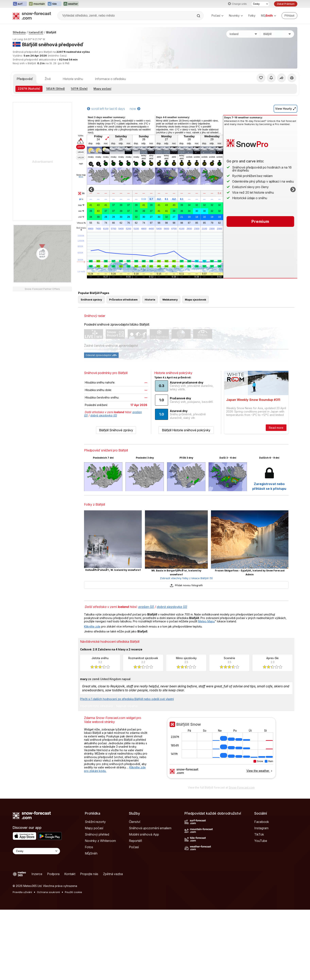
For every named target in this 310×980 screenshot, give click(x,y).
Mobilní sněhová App (144, 834)
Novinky (236, 16)
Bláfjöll (51, 32)
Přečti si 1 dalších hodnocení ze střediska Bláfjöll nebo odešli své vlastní (127, 699)
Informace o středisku (110, 79)
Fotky (252, 16)
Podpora (53, 874)
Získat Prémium (286, 4)
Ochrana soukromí (48, 892)
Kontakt (70, 874)
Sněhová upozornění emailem (150, 828)
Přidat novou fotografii (186, 585)
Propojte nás (89, 874)
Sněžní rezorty (95, 822)
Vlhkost (81, 223)
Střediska (19, 32)
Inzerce (37, 874)
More (81, 177)
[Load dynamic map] (42, 254)
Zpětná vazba (113, 874)
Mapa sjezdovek (196, 300)
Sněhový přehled (97, 834)
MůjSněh (91, 853)
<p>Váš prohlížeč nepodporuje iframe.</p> (221, 750)
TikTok (259, 834)
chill (81, 217)
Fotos (89, 847)
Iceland (36, 32)
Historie (150, 300)
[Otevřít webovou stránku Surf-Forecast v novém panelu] (20, 4)
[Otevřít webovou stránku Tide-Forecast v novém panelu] (54, 4)
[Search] (199, 16)
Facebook (262, 822)
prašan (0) (146, 607)
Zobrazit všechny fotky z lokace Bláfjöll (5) (186, 578)
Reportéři (135, 841)
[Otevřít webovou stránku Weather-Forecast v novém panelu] (71, 4)
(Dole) (79, 89)
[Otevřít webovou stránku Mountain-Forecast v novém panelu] (37, 4)
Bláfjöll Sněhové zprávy (116, 430)
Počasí (217, 16)
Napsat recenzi (127, 706)
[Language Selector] (36, 851)
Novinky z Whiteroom (100, 841)
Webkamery (170, 300)
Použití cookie (73, 892)
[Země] (243, 34)
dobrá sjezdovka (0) (104, 415)
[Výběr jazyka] (260, 4)
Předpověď (25, 79)
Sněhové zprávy (91, 300)
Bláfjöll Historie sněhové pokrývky (186, 430)
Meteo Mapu (206, 621)
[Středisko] (277, 34)
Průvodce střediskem (123, 300)
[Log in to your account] (289, 16)
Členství (135, 822)
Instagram (261, 828)
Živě (48, 79)
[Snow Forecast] (32, 16)
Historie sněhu (73, 79)
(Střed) (55, 89)
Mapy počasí (102, 89)
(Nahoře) (29, 89)
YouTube (261, 841)
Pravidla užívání (22, 892)
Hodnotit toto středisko (96, 706)
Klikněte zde (92, 626)
